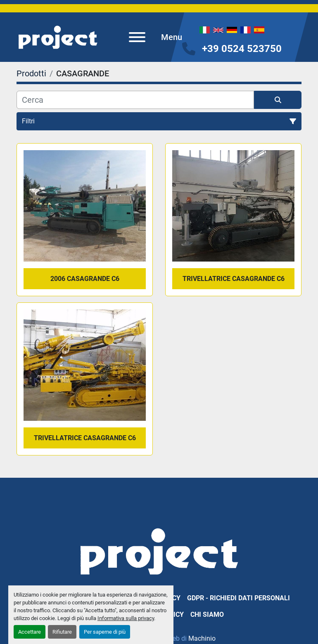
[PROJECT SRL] (159, 551)
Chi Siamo (207, 615)
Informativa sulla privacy (126, 618)
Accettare (30, 632)
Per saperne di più (105, 632)
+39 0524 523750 (242, 49)
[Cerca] (135, 100)
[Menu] (137, 37)
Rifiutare (62, 632)
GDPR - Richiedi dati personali (239, 598)
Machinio (202, 638)
